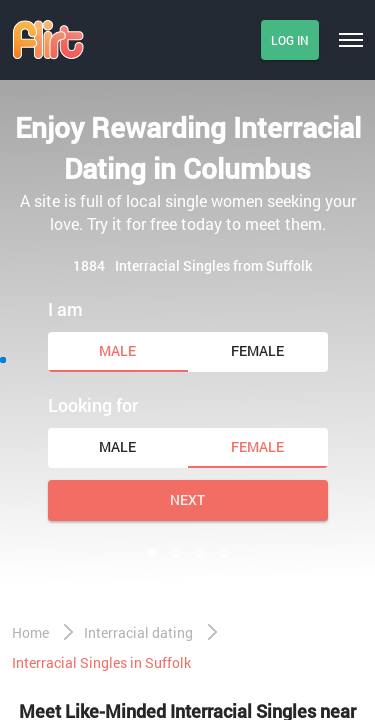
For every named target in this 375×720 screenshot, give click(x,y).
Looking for (93, 405)
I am (65, 309)
